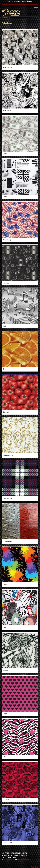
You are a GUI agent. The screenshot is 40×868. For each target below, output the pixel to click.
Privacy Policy (35, 867)
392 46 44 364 (8, 859)
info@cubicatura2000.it (24, 859)
